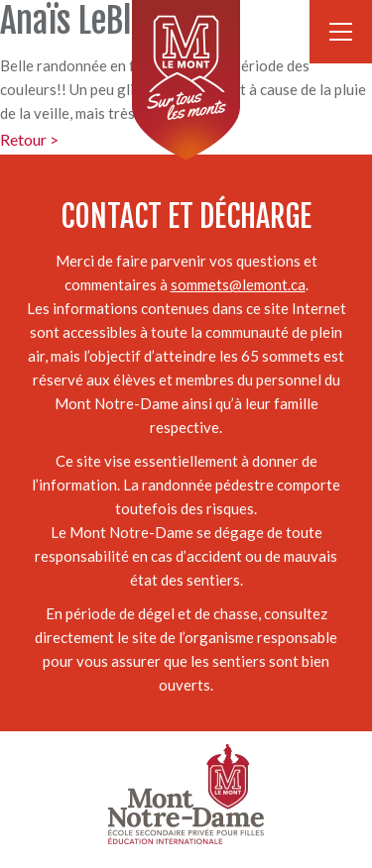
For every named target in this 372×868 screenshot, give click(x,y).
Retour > (29, 139)
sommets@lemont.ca (238, 284)
